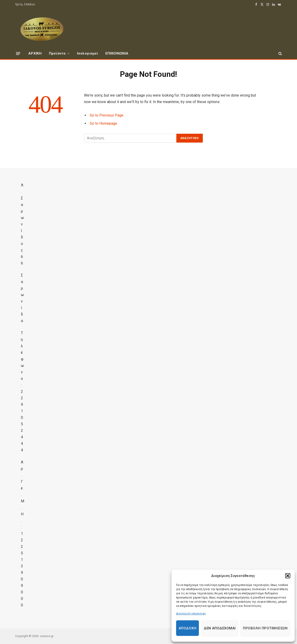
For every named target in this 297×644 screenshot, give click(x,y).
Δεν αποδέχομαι (220, 628)
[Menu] (18, 53)
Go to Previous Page (107, 115)
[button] (288, 576)
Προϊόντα (57, 53)
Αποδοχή (187, 628)
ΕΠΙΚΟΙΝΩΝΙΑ (117, 53)
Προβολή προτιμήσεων (265, 628)
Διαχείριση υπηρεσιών (191, 614)
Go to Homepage (103, 123)
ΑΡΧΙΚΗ (35, 53)
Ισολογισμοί (87, 53)
